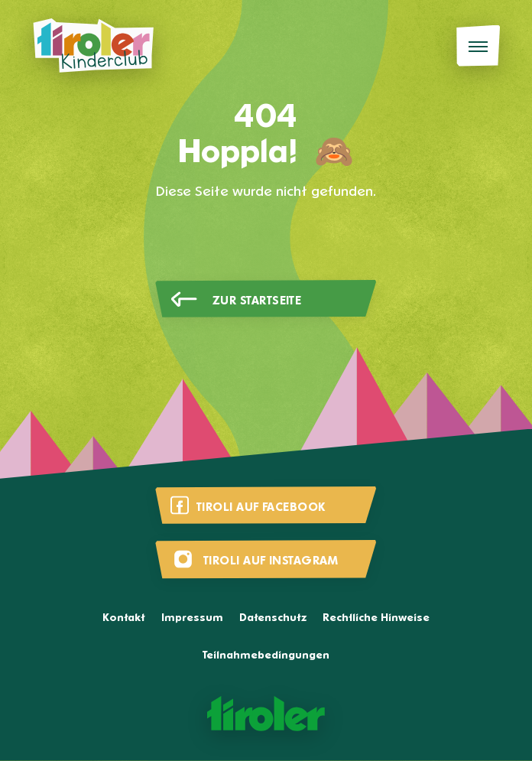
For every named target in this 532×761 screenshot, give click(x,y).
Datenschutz (273, 618)
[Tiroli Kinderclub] (93, 46)
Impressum (192, 618)
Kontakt (124, 618)
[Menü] (478, 46)
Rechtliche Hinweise (376, 618)
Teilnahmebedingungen (266, 656)
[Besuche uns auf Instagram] (266, 559)
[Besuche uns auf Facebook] (266, 506)
